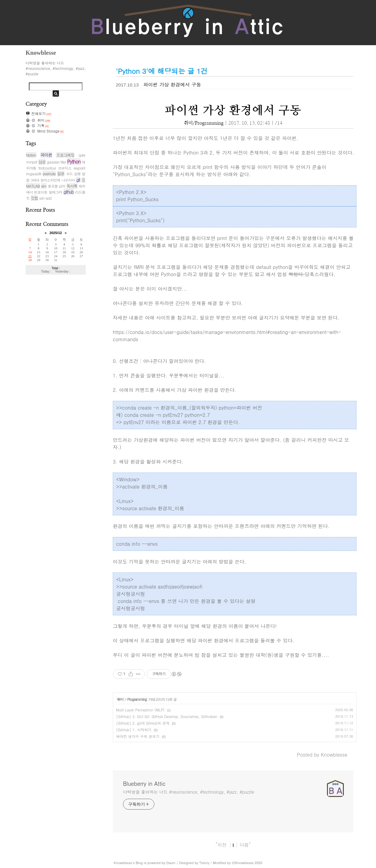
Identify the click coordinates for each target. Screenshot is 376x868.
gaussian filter (56, 162)
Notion (31, 155)
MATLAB (33, 186)
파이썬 (46, 155)
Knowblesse (123, 863)
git (78, 180)
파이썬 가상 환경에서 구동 (172, 84)
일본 (61, 174)
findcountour (47, 168)
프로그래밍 (65, 155)
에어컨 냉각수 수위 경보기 (138, 736)
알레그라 (55, 192)
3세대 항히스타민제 (46, 180)
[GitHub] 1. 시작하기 (134, 730)
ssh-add (45, 198)
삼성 (42, 162)
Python (74, 162)
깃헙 (34, 198)
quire (82, 155)
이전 (222, 845)
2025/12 (55, 233)
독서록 (72, 186)
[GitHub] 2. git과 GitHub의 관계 (143, 723)
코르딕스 (65, 168)
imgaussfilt (34, 174)
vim (44, 186)
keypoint (79, 168)
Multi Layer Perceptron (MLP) (140, 710)
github (69, 192)
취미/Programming (204, 123)
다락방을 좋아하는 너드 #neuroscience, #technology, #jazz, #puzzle (189, 792)
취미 (120, 699)
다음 (244, 845)
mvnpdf (32, 162)
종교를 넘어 (57, 186)
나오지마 (68, 180)
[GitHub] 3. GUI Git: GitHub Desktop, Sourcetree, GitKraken (167, 716)
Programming (137, 699)
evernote (49, 174)
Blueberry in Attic (144, 784)
